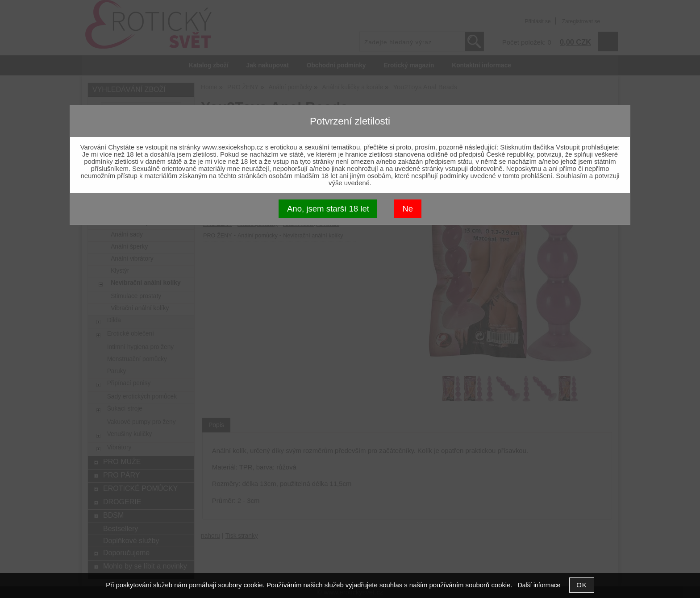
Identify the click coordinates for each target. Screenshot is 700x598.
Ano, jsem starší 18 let (328, 209)
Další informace (539, 585)
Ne (408, 209)
